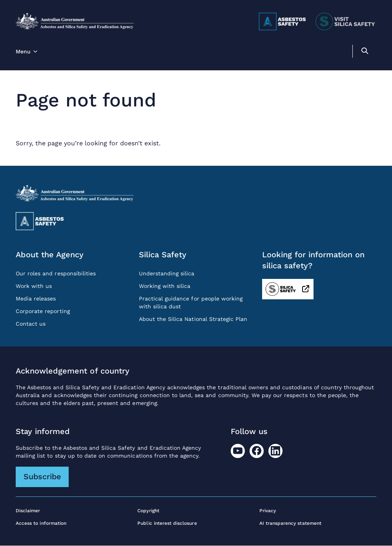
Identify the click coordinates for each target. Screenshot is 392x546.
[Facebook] (257, 451)
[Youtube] (238, 451)
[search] (365, 52)
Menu (23, 51)
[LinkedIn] (275, 451)
